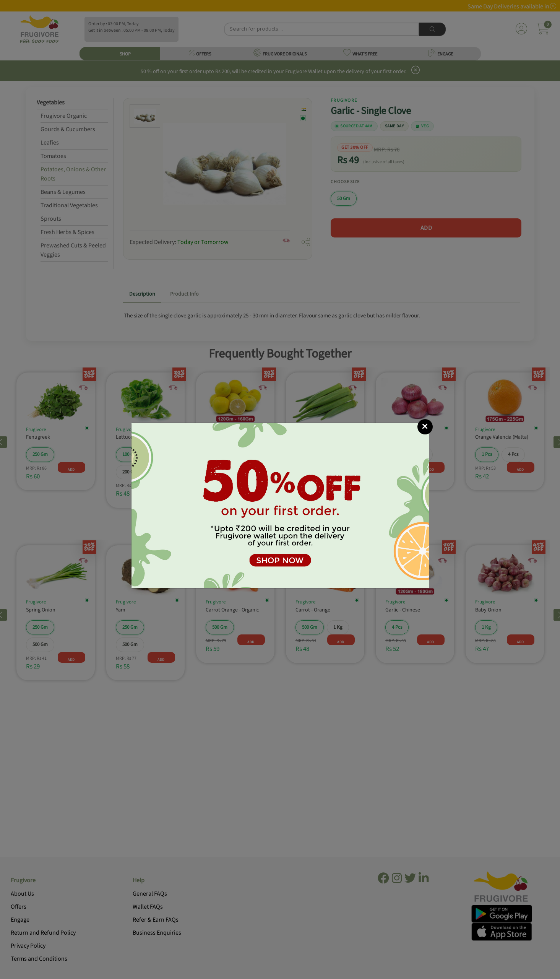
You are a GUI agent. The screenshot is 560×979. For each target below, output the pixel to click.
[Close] (425, 427)
